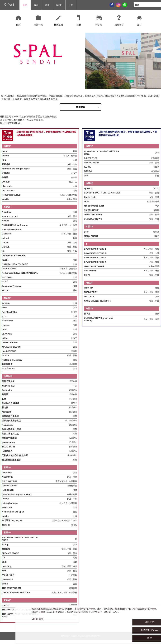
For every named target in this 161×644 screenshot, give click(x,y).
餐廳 (78, 25)
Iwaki (59, 5)
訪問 (139, 25)
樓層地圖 (58, 25)
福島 (36, 5)
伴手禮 (99, 25)
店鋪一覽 (38, 25)
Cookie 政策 (38, 619)
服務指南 (119, 25)
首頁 (18, 25)
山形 (71, 5)
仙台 (25, 5)
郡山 (47, 5)
